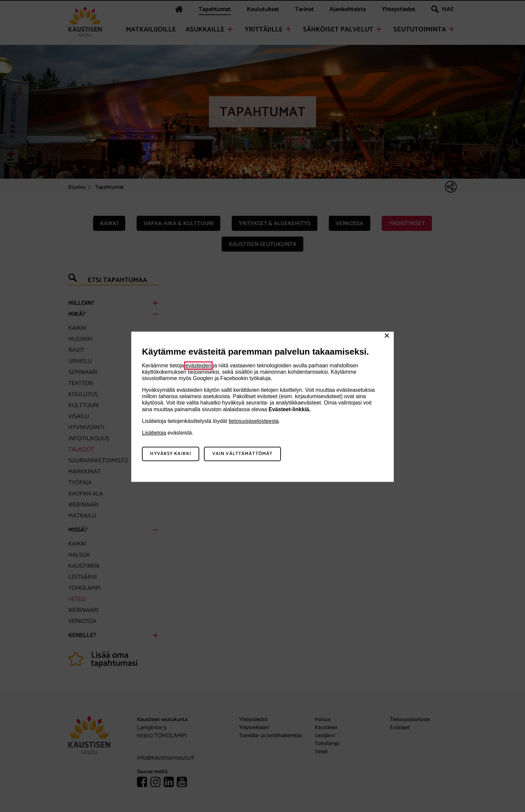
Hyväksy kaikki (171, 454)
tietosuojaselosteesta (254, 421)
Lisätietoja (154, 433)
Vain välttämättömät (242, 454)
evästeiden (198, 366)
